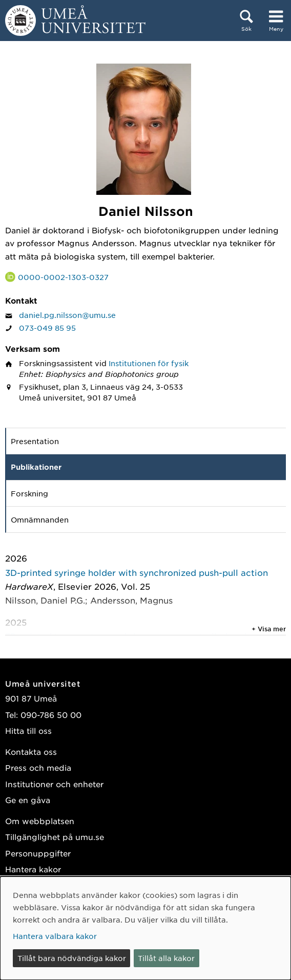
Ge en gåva (28, 800)
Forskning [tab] (29, 493)
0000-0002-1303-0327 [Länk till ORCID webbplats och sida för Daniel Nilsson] (63, 277)
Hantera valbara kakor (55, 936)
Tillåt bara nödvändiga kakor (72, 958)
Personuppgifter (38, 853)
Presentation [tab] (35, 441)
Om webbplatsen (40, 821)
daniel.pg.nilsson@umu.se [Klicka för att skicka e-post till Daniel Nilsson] (67, 315)
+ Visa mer (269, 629)
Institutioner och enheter (54, 784)
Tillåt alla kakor (166, 958)
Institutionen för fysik (149, 363)
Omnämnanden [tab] (40, 519)
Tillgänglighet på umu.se (55, 837)
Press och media (38, 767)
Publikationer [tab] (36, 467)
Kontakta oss (31, 752)
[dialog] (145, 928)
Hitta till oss (28, 731)
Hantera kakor (33, 869)
